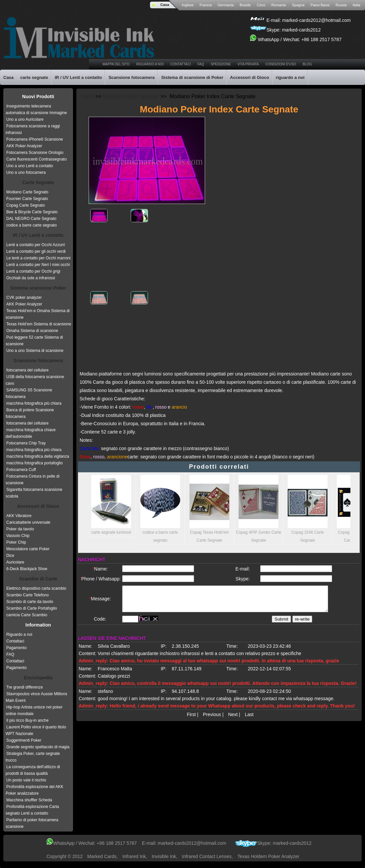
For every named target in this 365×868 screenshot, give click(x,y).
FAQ (10, 654)
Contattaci (181, 64)
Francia (206, 5)
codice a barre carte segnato (32, 225)
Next (233, 720)
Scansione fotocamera (132, 77)
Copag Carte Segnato (26, 205)
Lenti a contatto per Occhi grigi (33, 271)
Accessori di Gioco (250, 77)
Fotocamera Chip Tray (26, 443)
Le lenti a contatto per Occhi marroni (38, 258)
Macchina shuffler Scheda (29, 800)
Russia (341, 5)
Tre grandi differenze (25, 687)
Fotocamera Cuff (21, 470)
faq (201, 64)
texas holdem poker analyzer (269, 856)
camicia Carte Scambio (27, 615)
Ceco (261, 5)
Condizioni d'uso (281, 64)
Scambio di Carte (38, 579)
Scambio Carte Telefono (28, 595)
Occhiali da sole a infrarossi (31, 278)
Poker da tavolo (20, 529)
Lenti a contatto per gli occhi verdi (36, 251)
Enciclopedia (38, 678)
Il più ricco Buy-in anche (27, 720)
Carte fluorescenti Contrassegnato (36, 159)
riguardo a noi (150, 64)
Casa (165, 5)
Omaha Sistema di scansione (32, 331)
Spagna (298, 5)
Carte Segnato (38, 182)
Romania (279, 5)
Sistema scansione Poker (38, 288)
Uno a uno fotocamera (26, 172)
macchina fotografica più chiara (34, 403)
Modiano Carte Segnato (27, 192)
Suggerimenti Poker (24, 740)
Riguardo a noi (19, 634)
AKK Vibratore (19, 516)
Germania (226, 5)
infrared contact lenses (207, 856)
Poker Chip (16, 542)
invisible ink (164, 856)
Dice (10, 556)
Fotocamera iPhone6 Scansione (35, 139)
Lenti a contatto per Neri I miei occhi (38, 265)
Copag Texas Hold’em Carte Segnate (209, 509)
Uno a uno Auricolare (25, 119)
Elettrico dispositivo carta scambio (36, 588)
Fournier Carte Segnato (27, 199)
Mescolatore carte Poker (28, 549)
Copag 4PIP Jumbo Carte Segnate (259, 509)
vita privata (248, 64)
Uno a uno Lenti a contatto (30, 166)
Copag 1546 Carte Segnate (308, 509)
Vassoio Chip (18, 536)
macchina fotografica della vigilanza (38, 456)
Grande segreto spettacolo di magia (38, 747)
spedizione (221, 64)
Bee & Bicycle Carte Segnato (32, 212)
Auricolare (15, 562)
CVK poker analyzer (24, 298)
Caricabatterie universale (28, 522)
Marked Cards (102, 856)
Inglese (188, 5)
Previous (212, 720)
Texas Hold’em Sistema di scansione (39, 324)
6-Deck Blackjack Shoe (27, 569)
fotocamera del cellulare (27, 370)
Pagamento (16, 648)
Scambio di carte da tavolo (30, 602)
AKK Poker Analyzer (24, 146)
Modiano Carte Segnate (131, 96)
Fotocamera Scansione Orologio (35, 153)
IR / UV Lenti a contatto (78, 77)
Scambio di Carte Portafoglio (32, 608)
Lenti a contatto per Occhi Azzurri (36, 245)
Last (249, 720)
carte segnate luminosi (111, 505)
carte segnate (34, 77)
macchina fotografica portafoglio (35, 463)
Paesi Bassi (320, 5)
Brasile (245, 5)
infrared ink (134, 856)
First (191, 720)
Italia (357, 5)
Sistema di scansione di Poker (192, 77)
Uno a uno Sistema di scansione (35, 351)
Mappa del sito (116, 64)
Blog (307, 64)
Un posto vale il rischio (26, 780)
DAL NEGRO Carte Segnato (31, 219)
